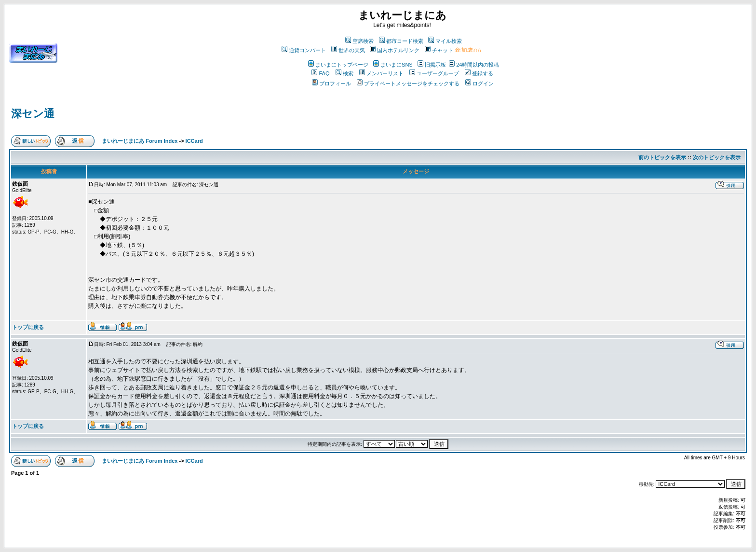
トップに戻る (28, 327)
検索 (344, 73)
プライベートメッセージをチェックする (408, 83)
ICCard (194, 141)
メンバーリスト (381, 73)
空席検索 (359, 41)
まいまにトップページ (338, 65)
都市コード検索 (401, 41)
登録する (479, 73)
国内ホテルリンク (395, 50)
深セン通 (33, 114)
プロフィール (331, 83)
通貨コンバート (304, 50)
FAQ (320, 73)
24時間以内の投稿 (474, 65)
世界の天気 (348, 50)
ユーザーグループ (434, 73)
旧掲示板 (432, 65)
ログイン (479, 83)
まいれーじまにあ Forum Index (140, 141)
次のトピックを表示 (717, 157)
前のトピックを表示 (662, 157)
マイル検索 (445, 41)
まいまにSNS (393, 65)
